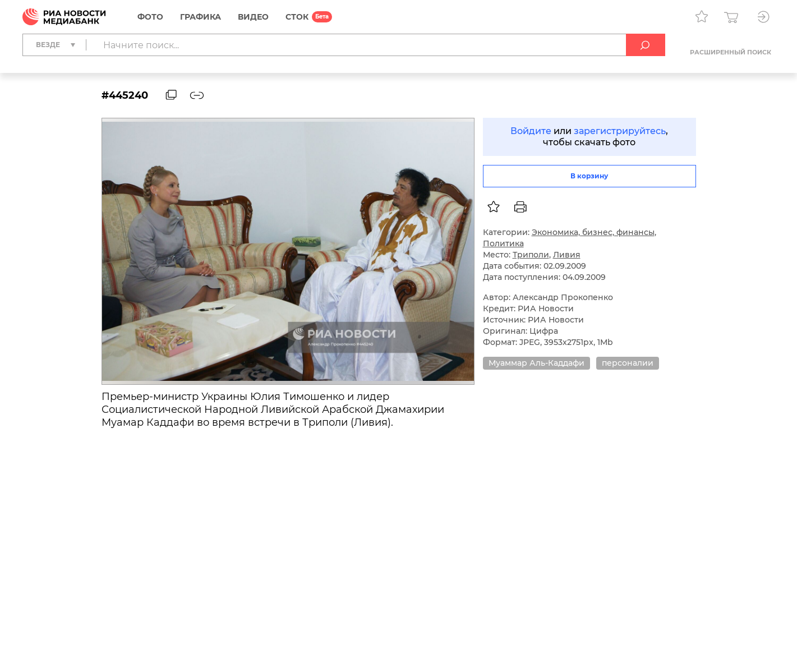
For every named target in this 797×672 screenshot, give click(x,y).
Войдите (531, 131)
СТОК (297, 17)
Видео (253, 17)
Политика (503, 243)
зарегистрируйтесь (620, 131)
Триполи (531, 255)
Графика (201, 17)
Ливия (567, 255)
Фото (150, 17)
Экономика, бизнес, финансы (593, 232)
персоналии (628, 363)
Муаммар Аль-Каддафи (536, 363)
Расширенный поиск (731, 52)
